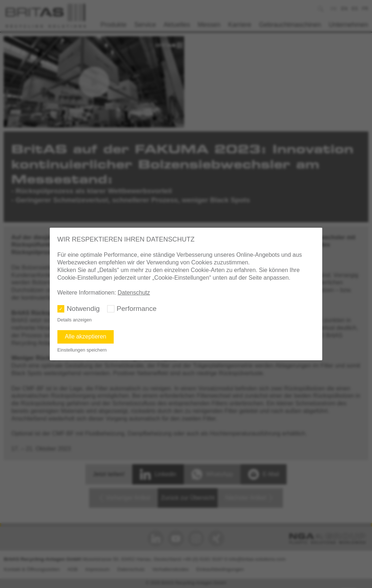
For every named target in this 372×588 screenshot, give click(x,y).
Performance (137, 309)
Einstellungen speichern (82, 350)
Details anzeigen (75, 320)
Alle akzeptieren (86, 336)
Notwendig (83, 309)
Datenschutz (134, 293)
